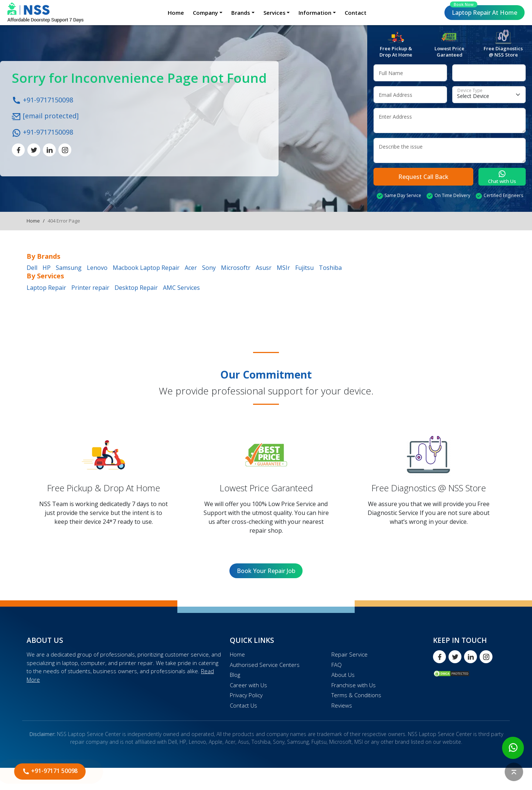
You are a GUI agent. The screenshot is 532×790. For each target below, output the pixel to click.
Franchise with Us (354, 685)
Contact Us (243, 705)
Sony (209, 268)
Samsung (69, 268)
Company (205, 13)
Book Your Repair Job (266, 571)
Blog (235, 675)
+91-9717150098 (42, 99)
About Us (343, 675)
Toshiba (330, 268)
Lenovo (97, 268)
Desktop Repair (136, 288)
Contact (356, 13)
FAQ (337, 665)
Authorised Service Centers (265, 665)
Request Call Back (423, 177)
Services (274, 13)
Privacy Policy (246, 695)
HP (47, 268)
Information (315, 13)
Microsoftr (236, 268)
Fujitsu (304, 268)
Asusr (264, 268)
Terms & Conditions (356, 695)
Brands (241, 13)
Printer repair (90, 288)
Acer (191, 268)
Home (176, 13)
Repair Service (349, 654)
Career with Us (248, 685)
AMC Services (181, 288)
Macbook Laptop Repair (146, 268)
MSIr (283, 268)
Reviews (342, 705)
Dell (32, 268)
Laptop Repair (484, 11)
